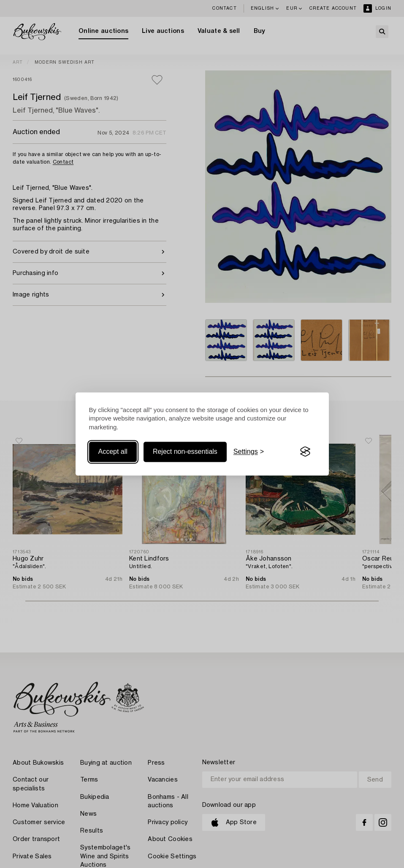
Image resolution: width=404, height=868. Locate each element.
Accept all (113, 452)
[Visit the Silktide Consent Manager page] (305, 452)
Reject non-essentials (185, 452)
